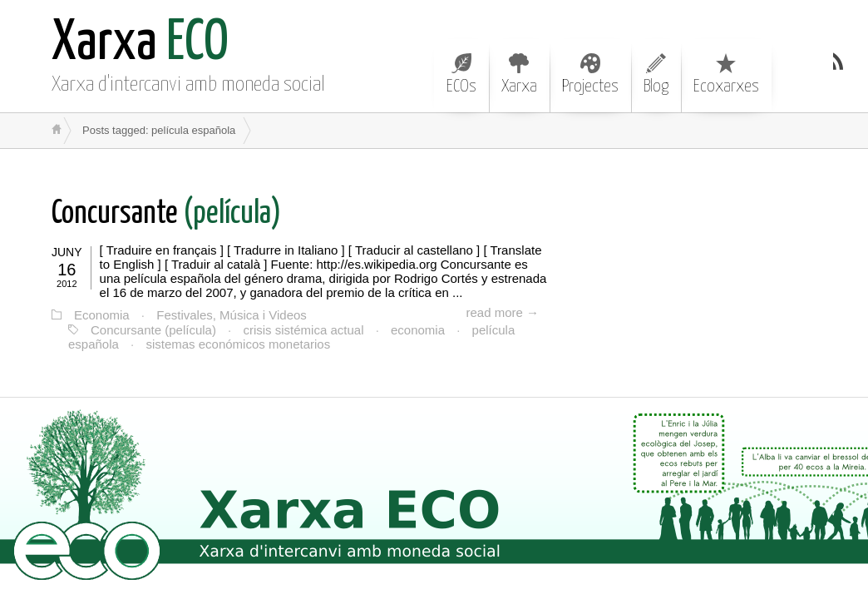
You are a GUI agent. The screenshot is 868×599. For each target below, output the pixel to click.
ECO (140, 44)
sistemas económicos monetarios (238, 344)
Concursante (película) (153, 330)
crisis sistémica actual (303, 330)
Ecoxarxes (726, 74)
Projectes (590, 74)
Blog (656, 74)
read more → (502, 312)
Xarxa (519, 74)
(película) (166, 214)
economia (418, 330)
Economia (102, 315)
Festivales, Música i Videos (232, 315)
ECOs (461, 74)
